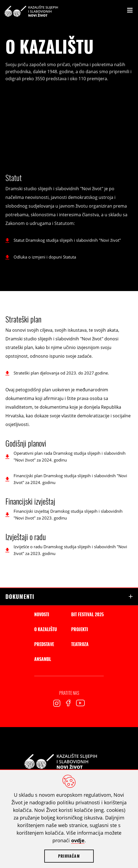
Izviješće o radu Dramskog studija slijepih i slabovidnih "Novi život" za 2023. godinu (70, 550)
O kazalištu (46, 629)
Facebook (68, 703)
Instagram (57, 703)
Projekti (80, 629)
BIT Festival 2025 (87, 614)
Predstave (44, 644)
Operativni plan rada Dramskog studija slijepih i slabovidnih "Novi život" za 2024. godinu (70, 456)
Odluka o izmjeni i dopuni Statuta (45, 257)
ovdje (78, 840)
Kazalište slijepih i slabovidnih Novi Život (31, 11)
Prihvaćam (69, 856)
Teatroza (80, 644)
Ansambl (43, 659)
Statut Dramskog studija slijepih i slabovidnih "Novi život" (67, 240)
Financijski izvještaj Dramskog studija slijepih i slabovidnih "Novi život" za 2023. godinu (68, 514)
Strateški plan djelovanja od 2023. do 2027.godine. (61, 373)
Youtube (80, 703)
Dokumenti (20, 596)
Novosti (42, 614)
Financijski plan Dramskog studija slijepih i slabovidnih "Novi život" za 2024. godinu (70, 479)
